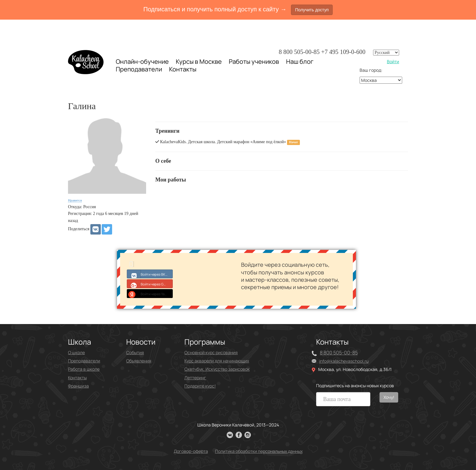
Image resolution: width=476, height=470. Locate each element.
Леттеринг (195, 378)
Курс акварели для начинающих (217, 361)
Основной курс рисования (211, 352)
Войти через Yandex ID (150, 293)
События (135, 352)
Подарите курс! (200, 386)
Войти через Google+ (150, 284)
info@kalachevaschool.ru (344, 361)
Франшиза (78, 386)
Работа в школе (84, 369)
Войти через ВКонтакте (150, 274)
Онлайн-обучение (142, 61)
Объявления (139, 361)
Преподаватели (139, 69)
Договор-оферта (191, 451)
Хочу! (389, 397)
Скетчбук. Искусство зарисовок (217, 369)
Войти (393, 61)
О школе (76, 352)
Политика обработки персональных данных (259, 451)
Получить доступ (312, 10)
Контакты (183, 69)
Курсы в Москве (199, 62)
